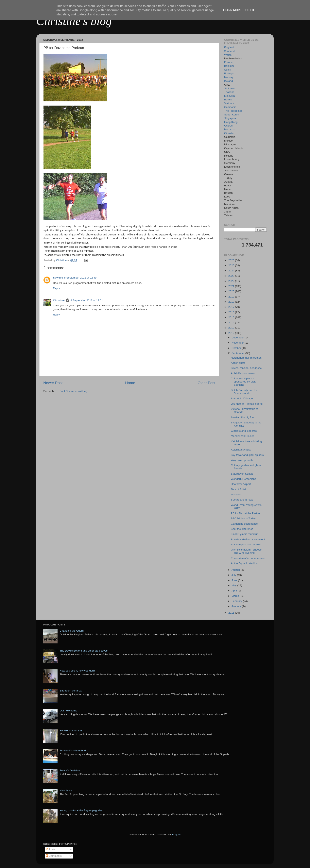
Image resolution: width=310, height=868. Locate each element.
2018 (232, 302)
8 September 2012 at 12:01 (87, 300)
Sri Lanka (230, 88)
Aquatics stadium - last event (248, 539)
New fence (66, 790)
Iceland (229, 81)
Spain (228, 70)
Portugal (229, 73)
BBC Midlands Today (243, 518)
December (238, 338)
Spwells (58, 278)
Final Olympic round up (245, 534)
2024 (232, 271)
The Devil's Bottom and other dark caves (84, 651)
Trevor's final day (70, 770)
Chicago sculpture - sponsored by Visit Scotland (243, 382)
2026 (232, 260)
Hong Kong (231, 122)
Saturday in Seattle (242, 474)
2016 (232, 312)
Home (130, 383)
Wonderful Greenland (244, 479)
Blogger (176, 834)
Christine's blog (74, 21)
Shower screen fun (71, 731)
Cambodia (230, 107)
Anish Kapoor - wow (243, 373)
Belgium (229, 66)
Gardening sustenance (244, 524)
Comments (54, 856)
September (238, 353)
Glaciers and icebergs (244, 431)
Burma (228, 100)
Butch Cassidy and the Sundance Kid (244, 392)
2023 (232, 276)
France (228, 62)
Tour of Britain (239, 489)
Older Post (207, 383)
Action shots (238, 363)
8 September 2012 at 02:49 (80, 278)
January (237, 606)
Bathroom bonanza (71, 691)
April (235, 591)
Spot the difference (242, 529)
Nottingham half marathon (246, 358)
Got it (250, 10)
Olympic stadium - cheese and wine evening (246, 551)
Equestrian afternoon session (248, 558)
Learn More (232, 10)
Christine (59, 300)
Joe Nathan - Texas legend (247, 404)
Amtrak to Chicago (242, 398)
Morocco (229, 129)
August (236, 570)
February (237, 601)
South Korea (232, 115)
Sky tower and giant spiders (247, 455)
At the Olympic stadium (245, 563)
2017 (232, 307)
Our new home (68, 711)
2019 (232, 297)
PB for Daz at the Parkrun (246, 513)
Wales (228, 55)
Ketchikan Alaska (241, 450)
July (234, 575)
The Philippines (233, 111)
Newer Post (53, 383)
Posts (51, 849)
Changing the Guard (72, 631)
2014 (232, 323)
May (234, 585)
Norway (229, 77)
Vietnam (229, 103)
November (238, 343)
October (237, 348)
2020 (232, 291)
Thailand (229, 92)
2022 (232, 281)
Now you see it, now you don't (77, 671)
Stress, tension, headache (246, 368)
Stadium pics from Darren (246, 545)
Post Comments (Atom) (74, 391)
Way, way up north (242, 460)
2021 (232, 286)
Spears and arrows (242, 500)
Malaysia (229, 96)
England (229, 47)
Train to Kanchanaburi (73, 750)
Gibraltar (229, 133)
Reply (56, 288)
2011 (232, 613)
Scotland (229, 51)
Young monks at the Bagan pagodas (81, 810)
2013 (232, 328)
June (235, 580)
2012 (232, 333)
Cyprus (228, 126)
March (236, 596)
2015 (232, 317)
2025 (232, 265)
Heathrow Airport (241, 484)
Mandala (236, 494)
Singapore (230, 118)
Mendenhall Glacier (242, 436)
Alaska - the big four (243, 417)
